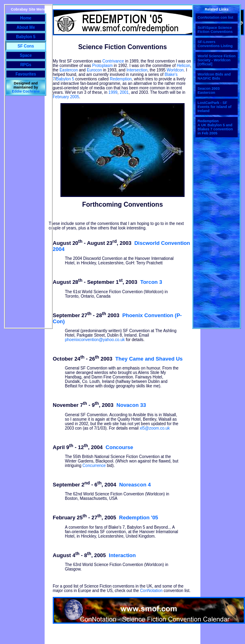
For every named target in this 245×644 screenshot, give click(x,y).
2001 (124, 92)
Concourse (119, 447)
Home (26, 18)
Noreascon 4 (135, 485)
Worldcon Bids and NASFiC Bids (214, 76)
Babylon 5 (65, 79)
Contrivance (113, 61)
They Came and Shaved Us (149, 359)
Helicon (184, 66)
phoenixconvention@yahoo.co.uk (95, 340)
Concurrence (94, 466)
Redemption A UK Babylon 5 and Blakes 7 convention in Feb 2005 (215, 127)
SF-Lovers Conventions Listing (215, 44)
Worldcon (175, 70)
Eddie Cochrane (26, 91)
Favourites (26, 74)
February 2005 (66, 97)
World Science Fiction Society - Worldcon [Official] (217, 60)
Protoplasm (102, 66)
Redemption (121, 79)
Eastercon (69, 70)
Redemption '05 (139, 518)
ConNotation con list (215, 17)
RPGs (26, 65)
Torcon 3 (151, 282)
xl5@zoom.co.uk (155, 428)
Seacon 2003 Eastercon (209, 91)
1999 (113, 92)
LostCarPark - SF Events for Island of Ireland (215, 107)
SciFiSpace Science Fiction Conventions (215, 30)
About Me (26, 27)
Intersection (137, 70)
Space (26, 55)
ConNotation (151, 591)
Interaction (122, 555)
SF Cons (26, 46)
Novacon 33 (131, 405)
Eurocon (94, 70)
